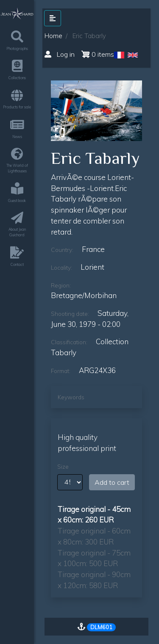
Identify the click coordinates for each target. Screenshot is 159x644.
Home (53, 36)
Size (63, 467)
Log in (60, 54)
